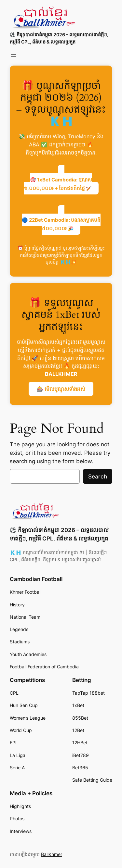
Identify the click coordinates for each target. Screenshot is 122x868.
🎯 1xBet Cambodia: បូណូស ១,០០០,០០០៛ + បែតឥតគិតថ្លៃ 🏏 (58, 184)
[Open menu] (14, 56)
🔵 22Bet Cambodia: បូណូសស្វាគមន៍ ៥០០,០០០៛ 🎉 (61, 224)
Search (98, 477)
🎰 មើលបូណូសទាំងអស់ (61, 389)
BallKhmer (52, 854)
